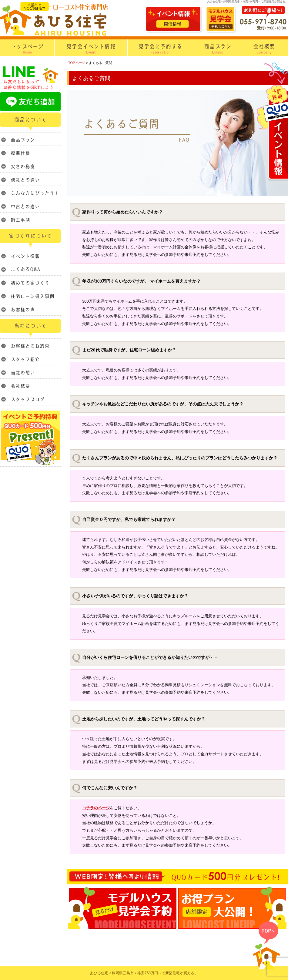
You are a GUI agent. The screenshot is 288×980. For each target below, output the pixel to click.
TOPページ (77, 63)
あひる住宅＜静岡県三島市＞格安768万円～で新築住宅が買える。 (144, 973)
